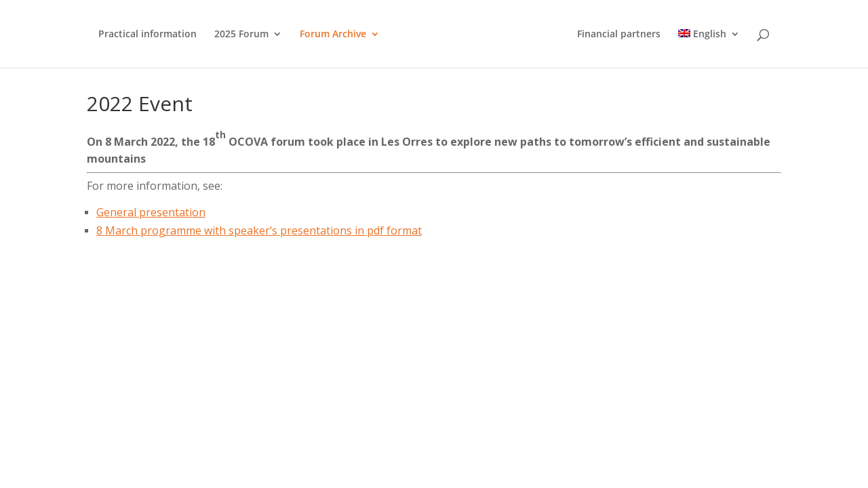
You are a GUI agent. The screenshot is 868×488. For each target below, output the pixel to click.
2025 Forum (241, 35)
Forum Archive (333, 35)
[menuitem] (709, 48)
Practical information (147, 35)
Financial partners (619, 35)
